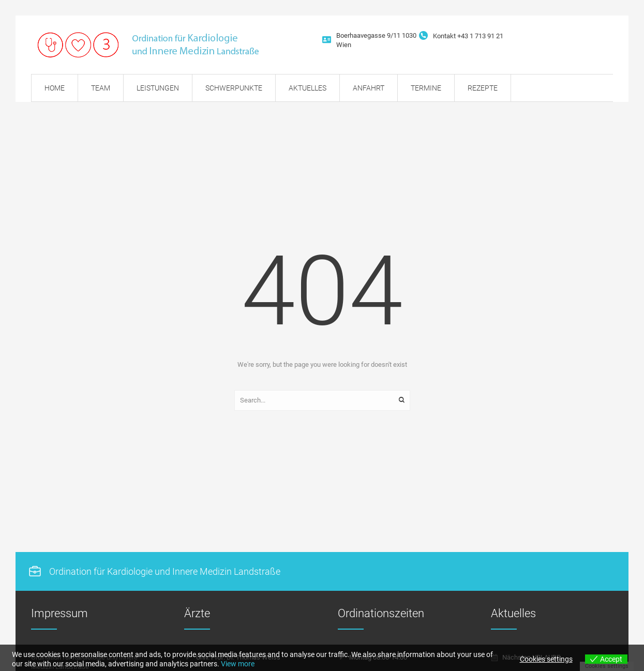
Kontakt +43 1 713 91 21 (468, 36)
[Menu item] (55, 88)
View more (238, 664)
